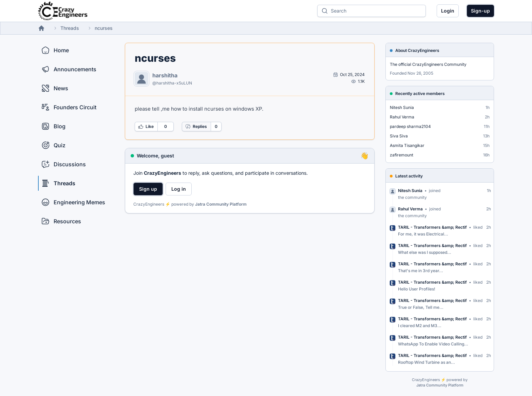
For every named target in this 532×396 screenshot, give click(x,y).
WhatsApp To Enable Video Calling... (433, 344)
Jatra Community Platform (221, 204)
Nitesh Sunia (402, 107)
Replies (196, 127)
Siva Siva (399, 136)
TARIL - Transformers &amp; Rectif (432, 227)
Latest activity (409, 176)
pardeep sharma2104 (410, 126)
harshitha (165, 75)
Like (146, 127)
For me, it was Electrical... (423, 234)
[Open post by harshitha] (349, 75)
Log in (179, 189)
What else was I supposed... (425, 252)
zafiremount (402, 155)
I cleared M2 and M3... (420, 326)
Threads (70, 28)
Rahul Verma (402, 117)
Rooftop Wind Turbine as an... (426, 362)
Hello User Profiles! (417, 289)
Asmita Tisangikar (407, 145)
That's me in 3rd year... (421, 271)
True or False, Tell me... (421, 307)
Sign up (148, 189)
